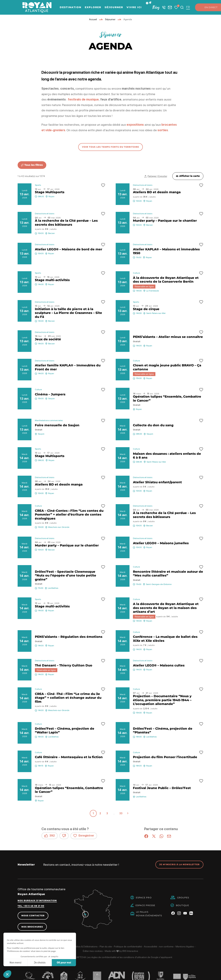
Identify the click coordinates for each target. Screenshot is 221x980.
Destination (71, 7)
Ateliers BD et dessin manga (157, 192)
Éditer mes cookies (93, 951)
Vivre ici (134, 7)
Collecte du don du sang (153, 425)
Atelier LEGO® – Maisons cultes (159, 665)
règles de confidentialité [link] (104, 957)
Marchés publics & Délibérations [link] (80, 947)
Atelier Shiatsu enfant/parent (157, 482)
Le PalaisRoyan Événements (149, 914)
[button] (150, 3)
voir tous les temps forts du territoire (110, 147)
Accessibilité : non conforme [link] (159, 947)
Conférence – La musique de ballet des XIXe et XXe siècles (165, 639)
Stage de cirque (146, 309)
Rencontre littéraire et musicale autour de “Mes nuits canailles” (168, 574)
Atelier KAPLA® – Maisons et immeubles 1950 (166, 251)
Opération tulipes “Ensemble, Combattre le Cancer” (167, 399)
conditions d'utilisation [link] (135, 957)
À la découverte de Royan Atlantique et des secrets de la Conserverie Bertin (166, 280)
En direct (208, 7)
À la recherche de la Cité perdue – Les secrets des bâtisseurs (66, 223)
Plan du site (106, 947)
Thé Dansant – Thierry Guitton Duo (64, 665)
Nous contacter (33, 916)
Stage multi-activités (52, 280)
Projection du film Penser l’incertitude (165, 757)
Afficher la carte (188, 176)
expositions (136, 125)
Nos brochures (32, 927)
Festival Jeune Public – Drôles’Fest (162, 788)
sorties (163, 130)
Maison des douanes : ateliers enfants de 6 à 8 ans (167, 456)
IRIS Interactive (130, 951)
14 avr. (123, 429)
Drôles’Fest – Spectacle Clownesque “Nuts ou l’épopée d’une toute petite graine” (66, 576)
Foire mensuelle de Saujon (57, 425)
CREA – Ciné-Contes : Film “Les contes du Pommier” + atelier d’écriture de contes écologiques (69, 515)
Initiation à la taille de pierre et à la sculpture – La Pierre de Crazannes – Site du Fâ (68, 313)
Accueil (93, 19)
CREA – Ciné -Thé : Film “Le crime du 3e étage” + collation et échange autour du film (68, 698)
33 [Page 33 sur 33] (121, 813)
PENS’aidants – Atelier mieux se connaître (168, 337)
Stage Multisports (50, 192)
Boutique (183, 905)
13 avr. (25, 194)
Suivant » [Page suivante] (128, 813)
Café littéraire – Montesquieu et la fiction (69, 757)
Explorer (93, 7)
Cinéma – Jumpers (50, 394)
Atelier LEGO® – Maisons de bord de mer (69, 249)
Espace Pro (144, 898)
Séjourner (114, 7)
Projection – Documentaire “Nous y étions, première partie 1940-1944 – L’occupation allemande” (162, 700)
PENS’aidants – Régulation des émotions (69, 637)
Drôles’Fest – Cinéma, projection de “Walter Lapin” (65, 731)
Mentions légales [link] (185, 947)
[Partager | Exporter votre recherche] (156, 176)
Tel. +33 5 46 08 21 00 (31, 906)
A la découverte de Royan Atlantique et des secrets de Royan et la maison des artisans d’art (166, 608)
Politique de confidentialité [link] (128, 947)
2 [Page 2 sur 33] (100, 813)
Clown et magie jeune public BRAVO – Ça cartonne (167, 367)
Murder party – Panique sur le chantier (165, 221)
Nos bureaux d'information (37, 900)
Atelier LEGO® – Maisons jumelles (161, 543)
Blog (156, 7)
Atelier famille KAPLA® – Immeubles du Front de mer (68, 367)
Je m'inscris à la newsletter (179, 864)
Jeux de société (48, 339)
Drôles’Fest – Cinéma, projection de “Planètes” (163, 731)
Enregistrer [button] (84, 836)
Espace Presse (145, 905)
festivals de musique (83, 99)
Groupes (183, 898)
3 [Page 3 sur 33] (107, 813)
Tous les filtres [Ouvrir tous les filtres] (32, 165)
